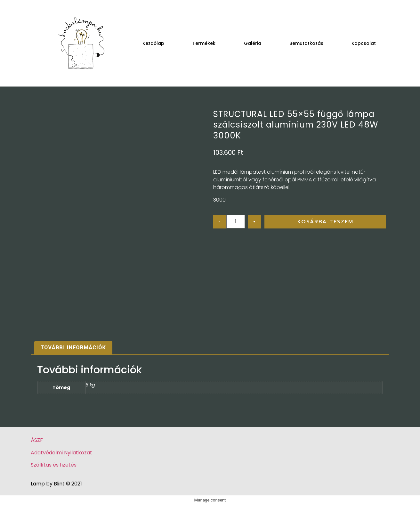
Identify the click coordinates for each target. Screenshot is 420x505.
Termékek (204, 43)
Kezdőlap (153, 43)
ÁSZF (37, 440)
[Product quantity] (236, 222)
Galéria (253, 43)
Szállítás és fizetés (54, 465)
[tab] (73, 348)
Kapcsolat (364, 43)
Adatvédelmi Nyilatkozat (61, 453)
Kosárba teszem (325, 222)
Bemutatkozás (306, 43)
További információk (73, 348)
